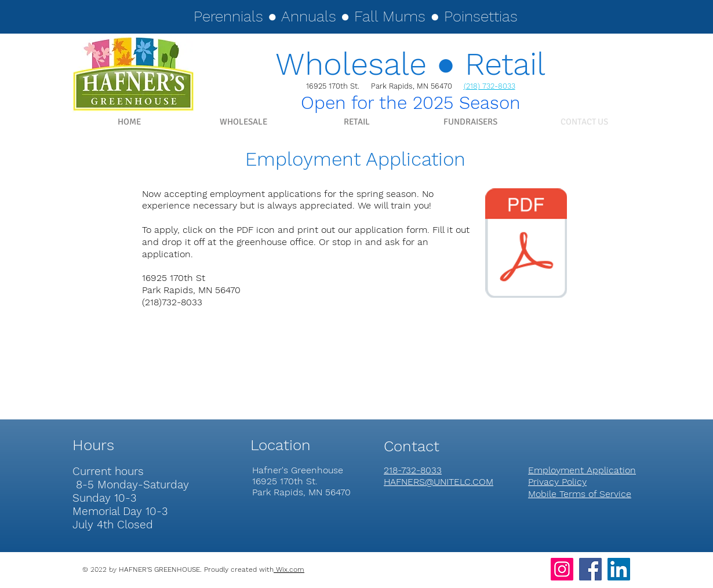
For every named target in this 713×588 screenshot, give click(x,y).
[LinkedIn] (619, 569)
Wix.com (289, 569)
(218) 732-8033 (490, 86)
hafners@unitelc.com (105, 579)
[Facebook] (590, 569)
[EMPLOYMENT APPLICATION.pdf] (526, 244)
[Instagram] (562, 569)
